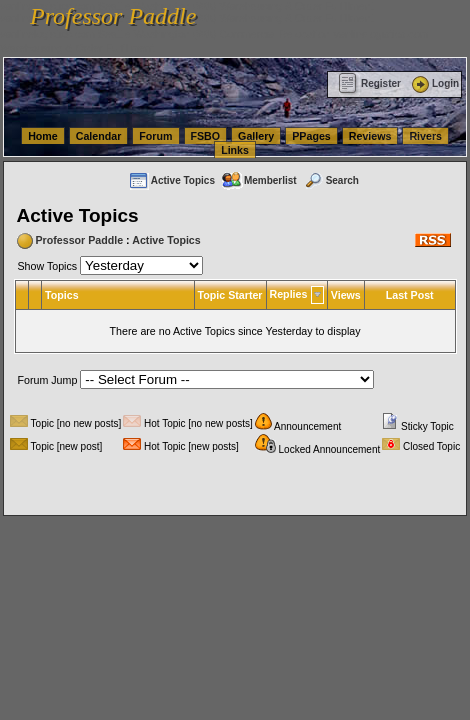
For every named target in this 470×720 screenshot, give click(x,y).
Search (331, 180)
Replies (289, 294)
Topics (62, 295)
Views (346, 295)
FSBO (206, 136)
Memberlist (259, 180)
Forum (155, 136)
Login (434, 83)
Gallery (256, 136)
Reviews (370, 136)
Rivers (425, 136)
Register (369, 83)
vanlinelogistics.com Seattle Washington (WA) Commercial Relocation (165, 34)
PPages (311, 136)
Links (235, 150)
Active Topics (171, 180)
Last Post (410, 295)
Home (43, 136)
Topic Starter (230, 295)
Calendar (99, 136)
